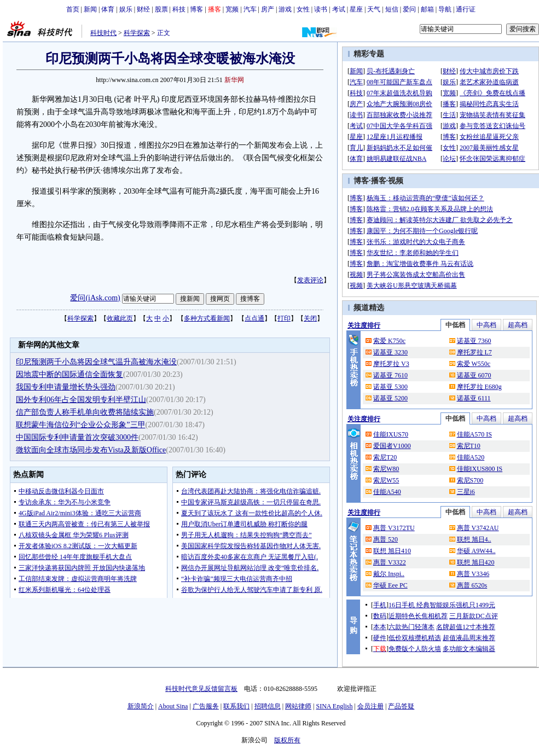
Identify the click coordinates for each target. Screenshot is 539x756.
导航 (445, 9)
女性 (303, 9)
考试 (339, 9)
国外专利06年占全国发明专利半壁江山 (81, 400)
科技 (179, 9)
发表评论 (310, 280)
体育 (108, 9)
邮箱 (427, 9)
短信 (392, 9)
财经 (143, 9)
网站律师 (298, 706)
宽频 (232, 9)
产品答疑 (401, 706)
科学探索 (137, 33)
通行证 (466, 9)
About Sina (173, 706)
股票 (161, 9)
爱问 (409, 9)
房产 (268, 9)
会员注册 (370, 706)
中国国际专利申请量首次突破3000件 (77, 437)
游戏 (285, 9)
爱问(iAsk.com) (95, 298)
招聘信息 (268, 706)
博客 (196, 9)
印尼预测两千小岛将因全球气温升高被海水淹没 (96, 362)
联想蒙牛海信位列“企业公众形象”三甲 (80, 425)
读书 (321, 9)
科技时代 (103, 33)
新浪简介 (141, 706)
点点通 (254, 318)
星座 (356, 9)
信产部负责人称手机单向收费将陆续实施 (85, 412)
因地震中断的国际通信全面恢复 (69, 374)
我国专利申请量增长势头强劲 (66, 387)
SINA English (334, 706)
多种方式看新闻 (207, 318)
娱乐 (126, 9)
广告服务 (206, 706)
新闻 (90, 9)
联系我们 (236, 706)
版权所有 (287, 740)
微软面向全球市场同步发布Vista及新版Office (91, 450)
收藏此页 (120, 318)
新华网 (234, 80)
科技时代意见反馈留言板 (201, 689)
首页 (73, 9)
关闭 (310, 318)
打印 (284, 318)
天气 (374, 9)
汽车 (250, 9)
